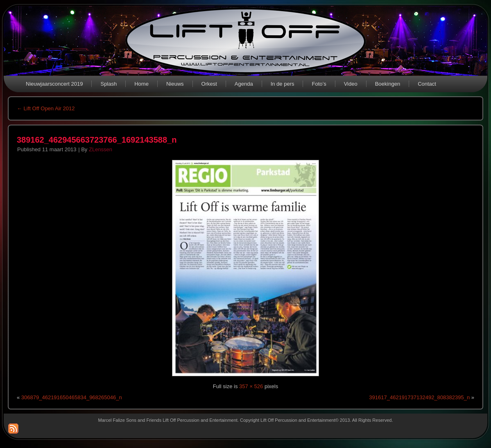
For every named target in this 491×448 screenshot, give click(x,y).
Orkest (209, 84)
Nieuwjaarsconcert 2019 (54, 84)
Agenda (244, 84)
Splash (109, 84)
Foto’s (319, 84)
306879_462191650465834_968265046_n (72, 397)
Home (141, 84)
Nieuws (175, 84)
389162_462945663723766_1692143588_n (97, 140)
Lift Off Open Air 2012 (46, 108)
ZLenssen (101, 149)
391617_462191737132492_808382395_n (419, 397)
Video (351, 84)
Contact (427, 84)
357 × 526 (251, 386)
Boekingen (388, 84)
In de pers (283, 84)
